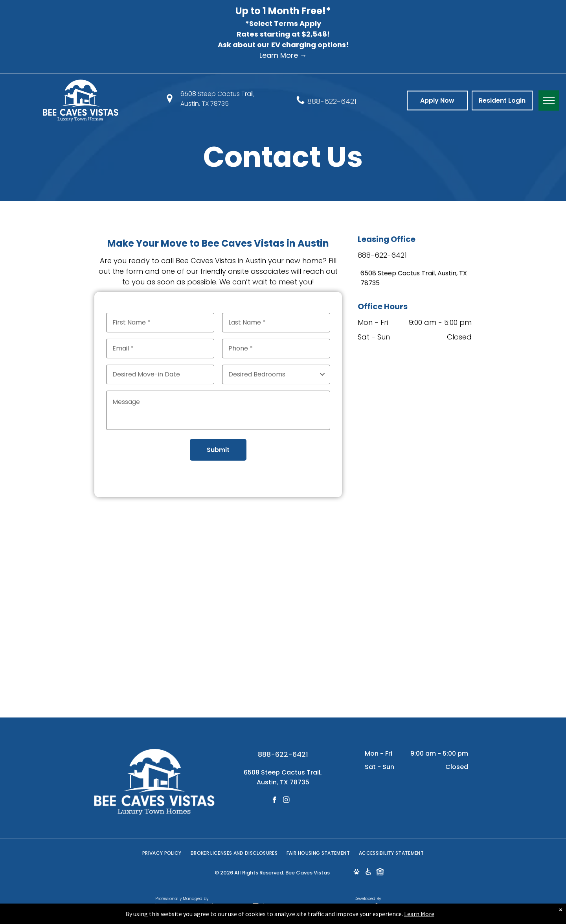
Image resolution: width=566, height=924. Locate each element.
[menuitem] (163, 853)
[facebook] (275, 801)
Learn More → (283, 55)
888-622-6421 (332, 101)
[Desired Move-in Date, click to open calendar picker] (160, 374)
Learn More (419, 914)
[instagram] (286, 801)
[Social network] (356, 873)
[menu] (549, 100)
